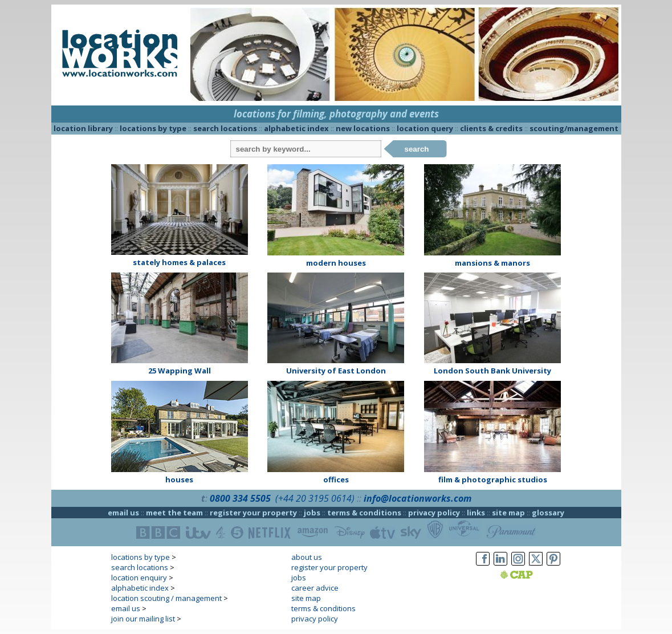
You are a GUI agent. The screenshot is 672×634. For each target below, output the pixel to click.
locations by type (153, 128)
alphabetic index (296, 128)
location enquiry (139, 578)
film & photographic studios (493, 479)
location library (83, 128)
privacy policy (434, 513)
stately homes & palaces (179, 262)
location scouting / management (166, 598)
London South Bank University (492, 371)
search (417, 149)
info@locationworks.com (418, 498)
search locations (225, 128)
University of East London (336, 371)
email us (123, 513)
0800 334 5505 (240, 498)
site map (508, 513)
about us (307, 557)
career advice (315, 588)
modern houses (336, 263)
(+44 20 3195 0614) (315, 498)
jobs (312, 513)
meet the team (174, 513)
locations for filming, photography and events (336, 114)
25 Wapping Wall (180, 371)
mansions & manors (492, 263)
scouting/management (574, 128)
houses (179, 479)
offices (336, 479)
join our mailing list (143, 619)
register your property (253, 513)
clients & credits (491, 128)
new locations (363, 128)
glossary (548, 513)
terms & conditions (364, 513)
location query (425, 128)
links (476, 513)
